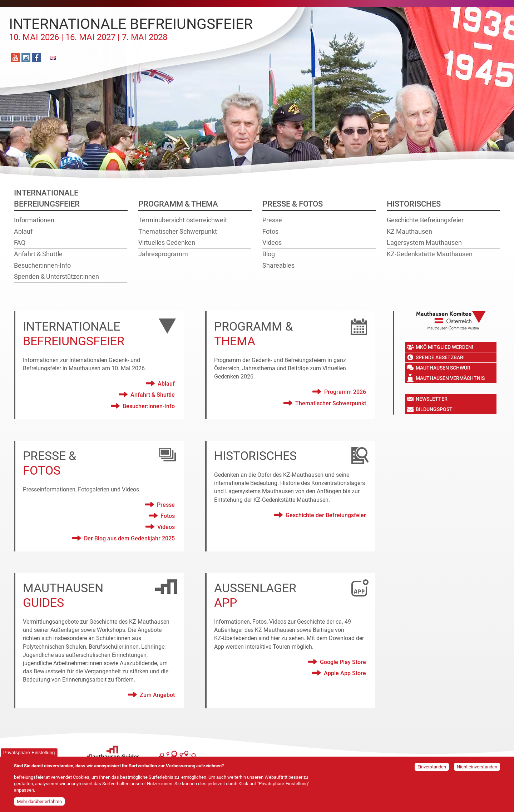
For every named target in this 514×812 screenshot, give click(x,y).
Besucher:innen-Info (42, 265)
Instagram (26, 58)
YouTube (15, 58)
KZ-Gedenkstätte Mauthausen (430, 254)
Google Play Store (343, 662)
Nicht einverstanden (477, 769)
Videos (272, 242)
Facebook (37, 58)
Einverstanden (432, 769)
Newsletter (432, 399)
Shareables (278, 265)
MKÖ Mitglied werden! (444, 347)
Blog (269, 254)
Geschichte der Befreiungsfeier (326, 515)
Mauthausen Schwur (443, 368)
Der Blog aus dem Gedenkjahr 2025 (129, 538)
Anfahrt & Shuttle (38, 254)
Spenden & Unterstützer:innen (56, 276)
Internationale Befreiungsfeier (131, 29)
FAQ (20, 242)
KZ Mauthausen (409, 231)
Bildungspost (434, 409)
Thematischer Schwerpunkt (178, 231)
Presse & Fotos (293, 204)
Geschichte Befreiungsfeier (425, 220)
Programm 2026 (345, 392)
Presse (272, 220)
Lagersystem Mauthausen (424, 242)
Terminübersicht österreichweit (183, 220)
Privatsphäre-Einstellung (29, 755)
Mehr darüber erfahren (39, 803)
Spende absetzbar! (440, 357)
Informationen (34, 220)
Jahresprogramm (163, 254)
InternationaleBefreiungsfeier (47, 198)
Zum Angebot (157, 695)
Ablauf (23, 231)
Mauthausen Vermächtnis (450, 378)
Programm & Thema (178, 204)
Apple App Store (345, 673)
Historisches (414, 204)
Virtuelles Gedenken (167, 242)
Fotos (270, 231)
